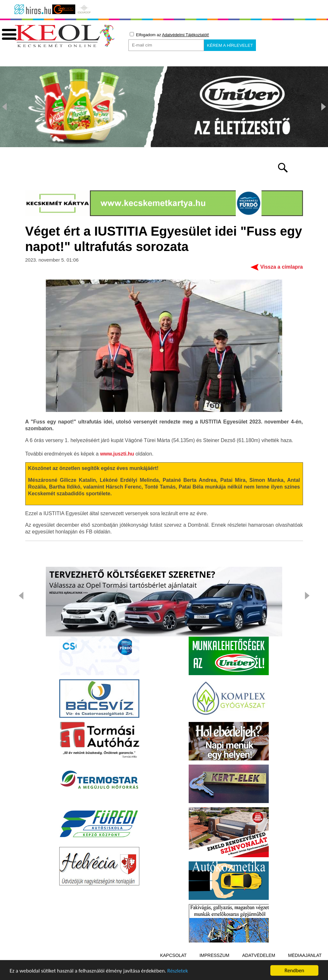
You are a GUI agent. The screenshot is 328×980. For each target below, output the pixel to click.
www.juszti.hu (117, 454)
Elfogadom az (169, 35)
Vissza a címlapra (281, 267)
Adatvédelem (259, 955)
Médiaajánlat (305, 955)
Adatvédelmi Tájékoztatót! (186, 35)
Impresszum (214, 955)
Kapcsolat (173, 955)
